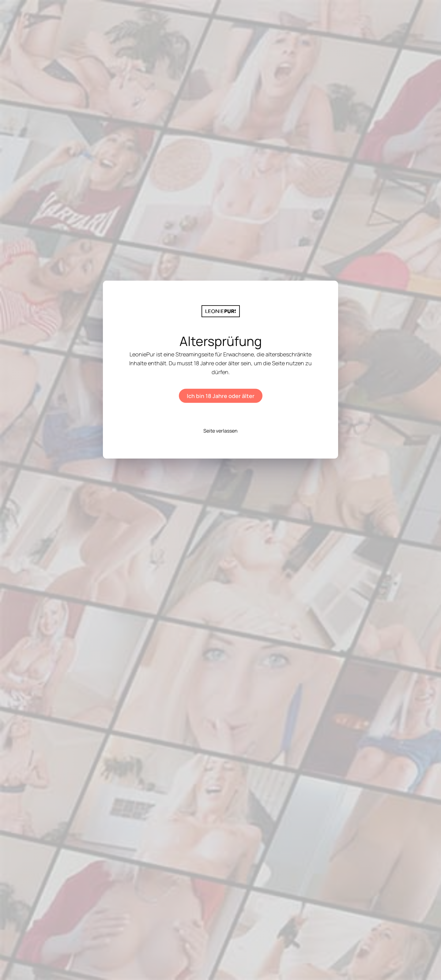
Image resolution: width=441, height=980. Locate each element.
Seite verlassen (221, 431)
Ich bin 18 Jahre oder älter (221, 396)
